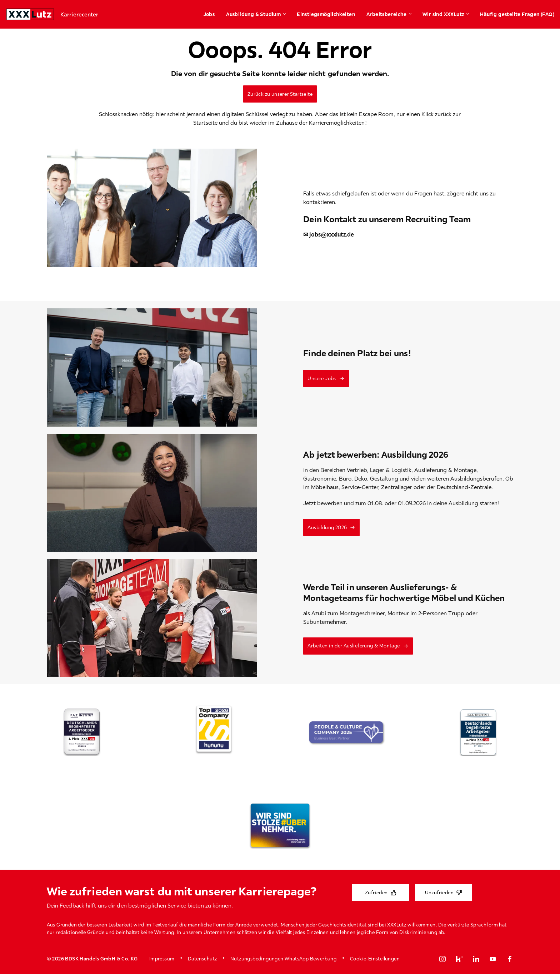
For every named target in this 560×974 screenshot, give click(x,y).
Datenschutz (202, 959)
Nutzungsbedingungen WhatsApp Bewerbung (283, 959)
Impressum (162, 959)
